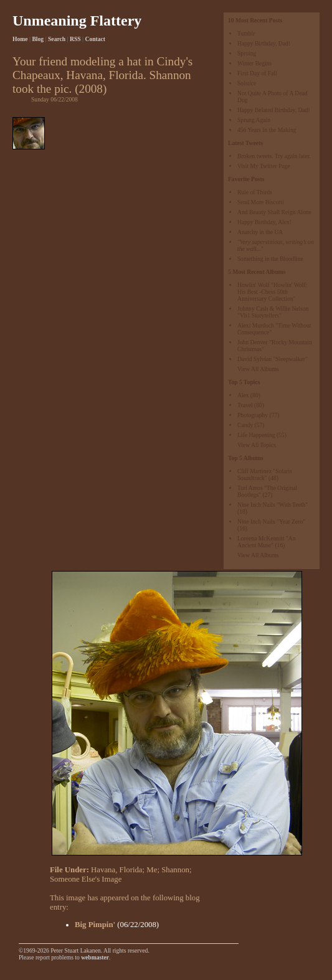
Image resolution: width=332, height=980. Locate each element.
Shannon (175, 870)
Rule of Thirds (255, 192)
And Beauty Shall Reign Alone (274, 212)
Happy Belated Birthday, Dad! (274, 110)
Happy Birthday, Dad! (264, 43)
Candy (245, 425)
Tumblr (246, 33)
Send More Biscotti (261, 202)
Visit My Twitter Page (264, 166)
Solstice (247, 83)
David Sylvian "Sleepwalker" (273, 359)
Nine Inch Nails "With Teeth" (273, 505)
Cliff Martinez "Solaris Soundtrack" (265, 474)
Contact (96, 39)
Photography (253, 415)
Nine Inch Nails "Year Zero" (271, 521)
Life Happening (256, 435)
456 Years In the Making (267, 130)
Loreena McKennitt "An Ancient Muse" (266, 542)
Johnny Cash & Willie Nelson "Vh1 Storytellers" (273, 312)
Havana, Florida (116, 870)
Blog (38, 39)
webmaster (95, 957)
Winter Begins (254, 63)
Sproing (247, 53)
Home (20, 39)
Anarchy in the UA (260, 232)
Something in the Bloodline (270, 259)
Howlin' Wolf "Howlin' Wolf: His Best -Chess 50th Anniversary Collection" (272, 292)
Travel (245, 405)
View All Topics (257, 445)
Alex (243, 395)
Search (57, 39)
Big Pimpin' (95, 925)
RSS (75, 39)
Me (152, 870)
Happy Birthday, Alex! (264, 222)
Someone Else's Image (86, 879)
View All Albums (258, 369)
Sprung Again (254, 120)
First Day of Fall (257, 73)
